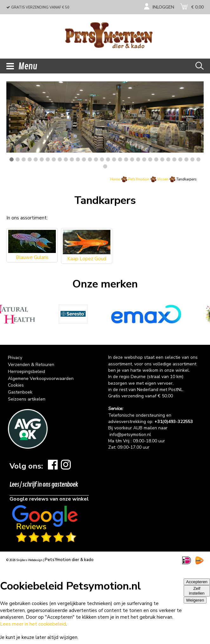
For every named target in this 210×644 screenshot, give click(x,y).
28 (174, 159)
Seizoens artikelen (27, 399)
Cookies (16, 385)
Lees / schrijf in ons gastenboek (44, 485)
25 (156, 159)
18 (114, 159)
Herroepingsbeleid (26, 372)
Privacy (15, 358)
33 (105, 166)
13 (84, 159)
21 (132, 159)
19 (120, 159)
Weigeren (195, 600)
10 (66, 159)
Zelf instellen (197, 591)
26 (162, 159)
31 (192, 159)
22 (138, 159)
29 (180, 159)
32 (198, 159)
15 (96, 159)
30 (186, 159)
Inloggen (163, 7)
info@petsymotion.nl (130, 435)
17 (108, 159)
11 (72, 159)
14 (90, 159)
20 (126, 159)
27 (168, 159)
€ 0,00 (197, 7)
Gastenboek (20, 392)
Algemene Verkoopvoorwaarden (41, 379)
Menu (22, 66)
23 (144, 159)
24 (150, 159)
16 (102, 159)
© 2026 (24, 560)
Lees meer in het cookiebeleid (33, 624)
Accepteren (197, 582)
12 (78, 159)
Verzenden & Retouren (31, 365)
